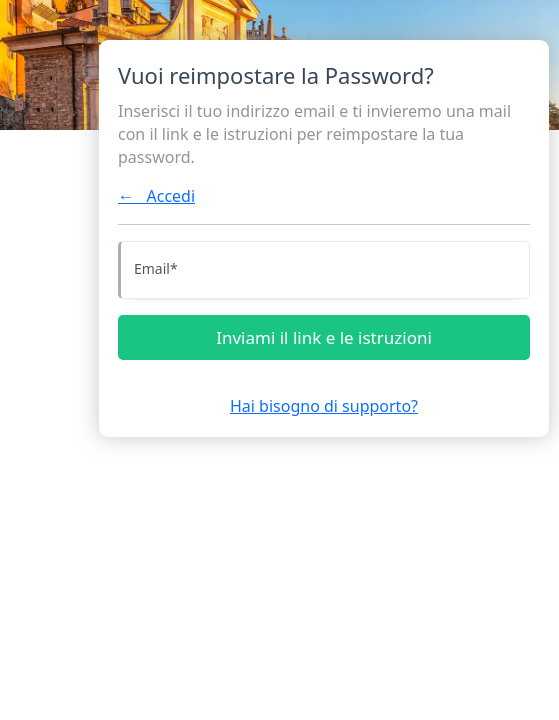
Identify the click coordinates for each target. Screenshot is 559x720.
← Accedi (156, 196)
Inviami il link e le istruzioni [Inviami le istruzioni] (324, 337)
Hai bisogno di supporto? (324, 406)
